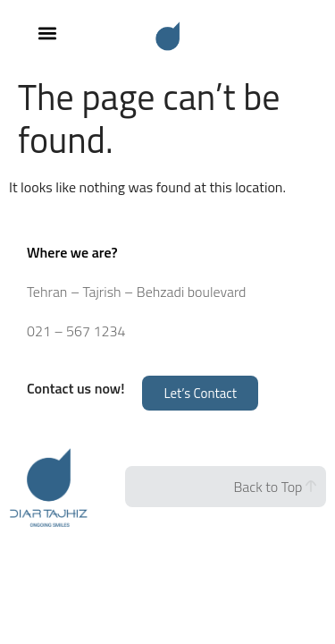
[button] (47, 33)
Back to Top (275, 487)
